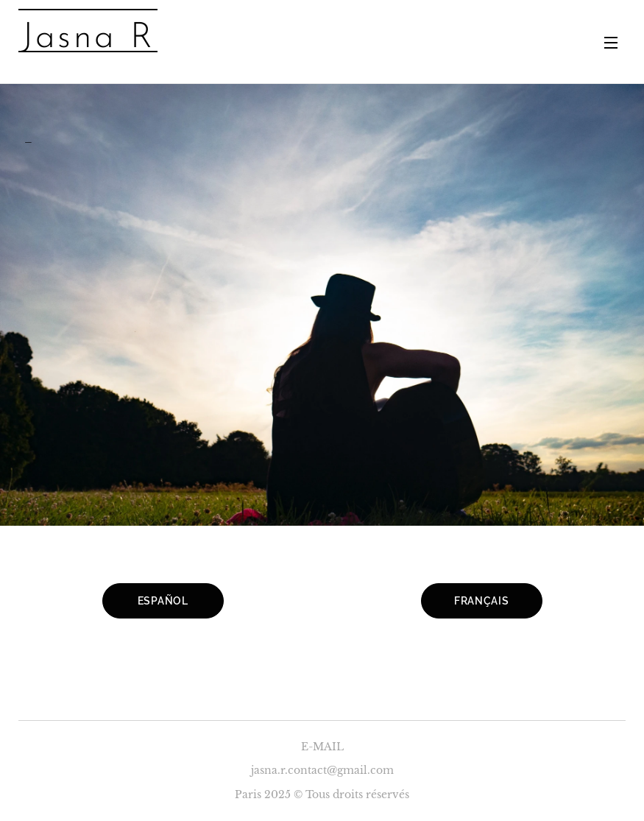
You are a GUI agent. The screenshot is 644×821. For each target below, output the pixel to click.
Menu (611, 43)
